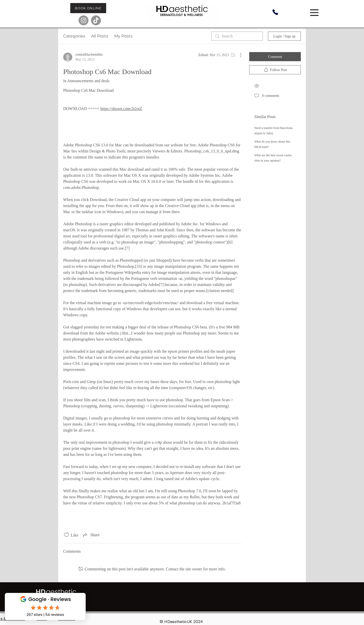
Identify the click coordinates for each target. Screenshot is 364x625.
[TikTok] (96, 20)
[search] (237, 36)
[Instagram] (84, 20)
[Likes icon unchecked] (66, 535)
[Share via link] (91, 535)
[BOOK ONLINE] (88, 8)
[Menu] (315, 13)
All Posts (100, 36)
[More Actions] (238, 55)
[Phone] (275, 12)
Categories (74, 36)
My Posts (123, 36)
